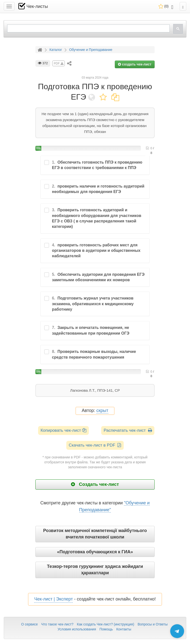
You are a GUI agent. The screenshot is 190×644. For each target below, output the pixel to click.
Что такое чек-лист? (57, 624)
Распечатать (128, 430)
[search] (88, 29)
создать (135, 64)
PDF (58, 64)
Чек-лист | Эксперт (53, 599)
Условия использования (77, 629)
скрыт (102, 411)
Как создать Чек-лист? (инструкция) (106, 624)
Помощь (106, 629)
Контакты (124, 629)
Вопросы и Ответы (153, 624)
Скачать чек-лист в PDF (95, 445)
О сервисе (29, 624)
